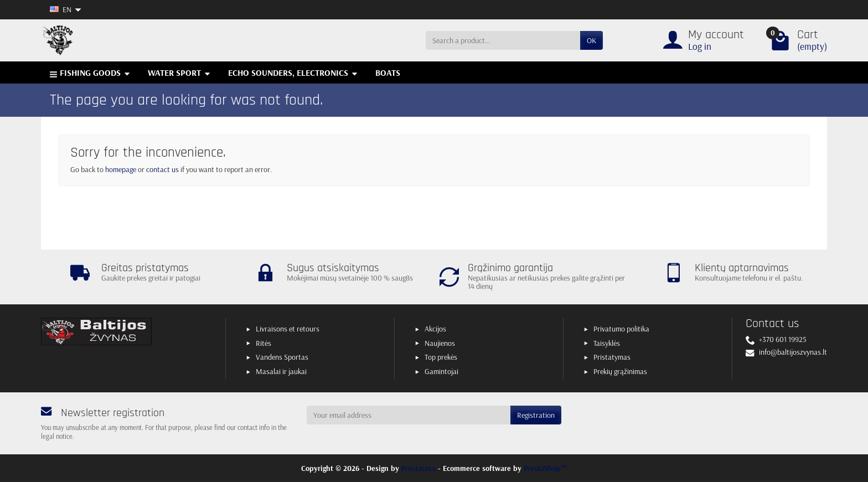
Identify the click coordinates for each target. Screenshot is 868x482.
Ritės (263, 343)
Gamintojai (441, 371)
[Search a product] (503, 40)
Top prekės (441, 357)
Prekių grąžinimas (620, 371)
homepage (121, 169)
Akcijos (435, 329)
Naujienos (440, 343)
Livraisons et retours (288, 329)
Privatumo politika (621, 329)
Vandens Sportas (282, 357)
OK (591, 40)
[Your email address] (409, 415)
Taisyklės (607, 343)
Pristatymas (612, 357)
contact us (162, 169)
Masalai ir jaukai (281, 371)
